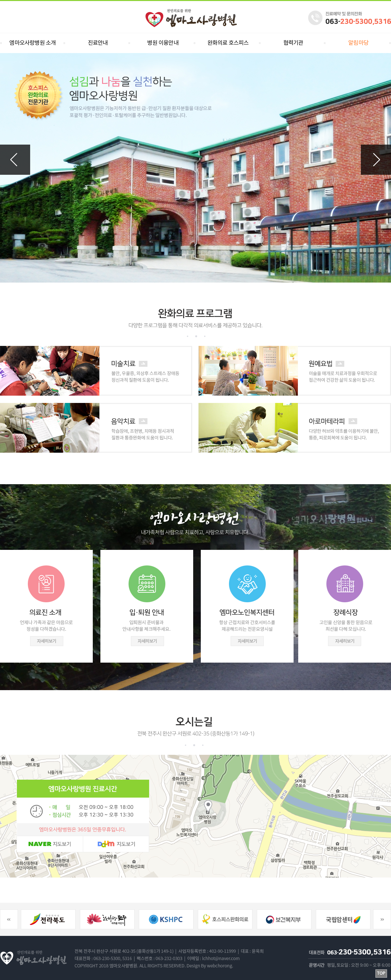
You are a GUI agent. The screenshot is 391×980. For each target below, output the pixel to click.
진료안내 (98, 43)
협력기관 (293, 43)
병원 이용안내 (163, 43)
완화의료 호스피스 (228, 43)
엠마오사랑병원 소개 (32, 43)
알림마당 (358, 43)
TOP (381, 974)
